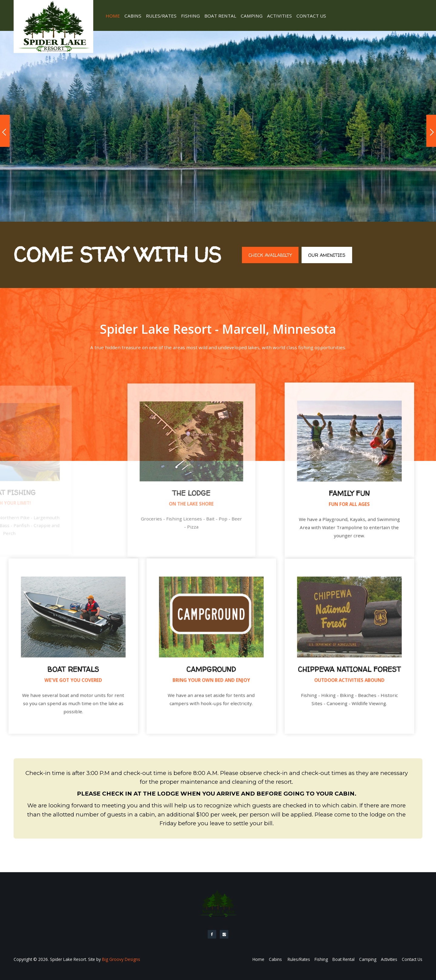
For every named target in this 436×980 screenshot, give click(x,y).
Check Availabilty (270, 255)
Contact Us (311, 16)
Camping (252, 16)
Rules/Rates (161, 16)
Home (113, 16)
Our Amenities (327, 255)
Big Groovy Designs (121, 959)
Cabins (133, 16)
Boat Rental (220, 16)
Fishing (190, 16)
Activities (279, 16)
